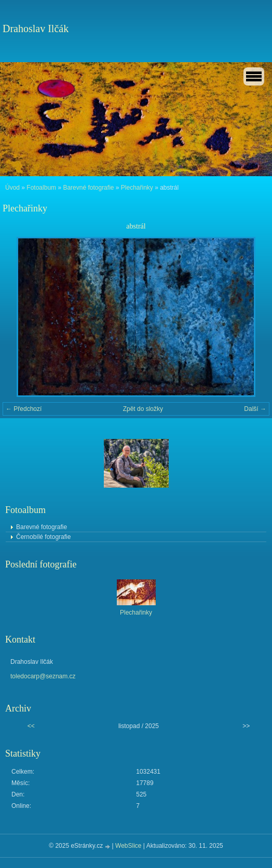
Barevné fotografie (88, 188)
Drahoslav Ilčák (36, 29)
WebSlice (128, 846)
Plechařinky (137, 188)
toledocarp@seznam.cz (43, 676)
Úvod (12, 188)
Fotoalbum (41, 188)
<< (31, 726)
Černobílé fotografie (43, 537)
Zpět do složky (143, 409)
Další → (255, 409)
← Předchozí (24, 409)
